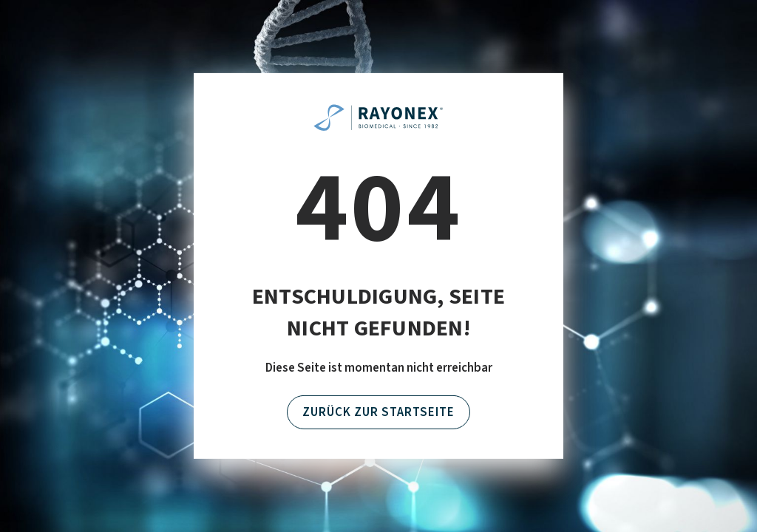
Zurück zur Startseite (378, 412)
